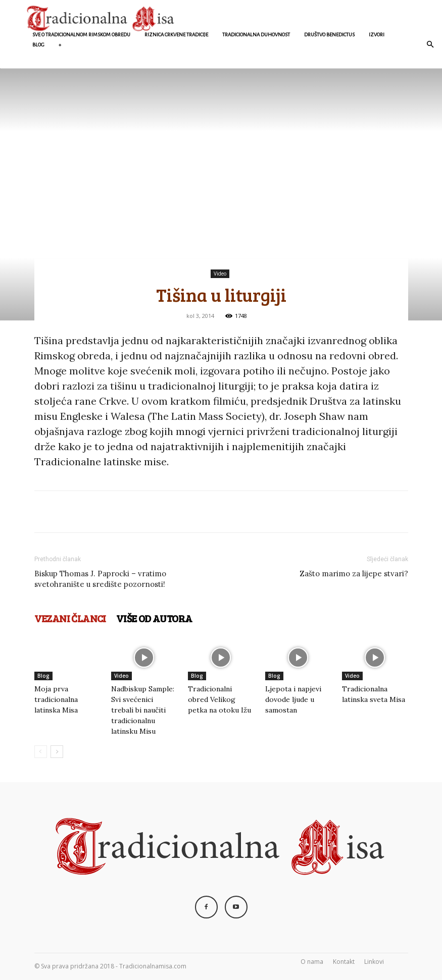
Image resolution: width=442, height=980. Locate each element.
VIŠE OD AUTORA (154, 618)
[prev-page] (41, 752)
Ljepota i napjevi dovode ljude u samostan (293, 699)
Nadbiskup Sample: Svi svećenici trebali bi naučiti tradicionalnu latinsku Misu (143, 710)
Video (220, 274)
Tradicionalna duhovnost (256, 35)
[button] (430, 45)
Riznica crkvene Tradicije (176, 35)
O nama (312, 962)
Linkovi (374, 962)
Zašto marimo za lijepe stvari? (354, 574)
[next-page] (57, 752)
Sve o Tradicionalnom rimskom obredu (81, 35)
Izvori (377, 35)
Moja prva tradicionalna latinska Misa (56, 699)
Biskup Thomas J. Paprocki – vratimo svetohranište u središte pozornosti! (100, 579)
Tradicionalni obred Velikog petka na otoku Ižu (219, 699)
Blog (38, 45)
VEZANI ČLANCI (70, 618)
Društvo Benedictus (329, 35)
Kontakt (344, 962)
